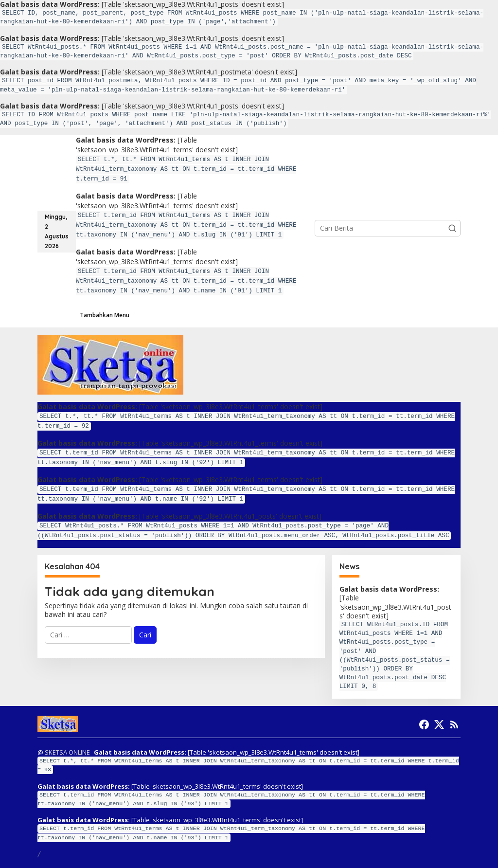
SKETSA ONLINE (67, 752)
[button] (452, 228)
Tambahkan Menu (105, 315)
